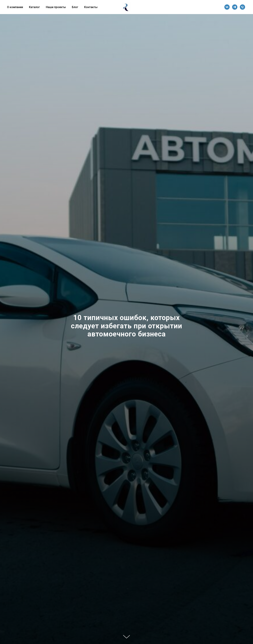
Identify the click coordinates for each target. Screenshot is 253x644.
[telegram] (235, 7)
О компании (15, 7)
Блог (75, 7)
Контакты (91, 7)
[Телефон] (242, 7)
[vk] (227, 7)
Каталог (34, 7)
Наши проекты (56, 7)
